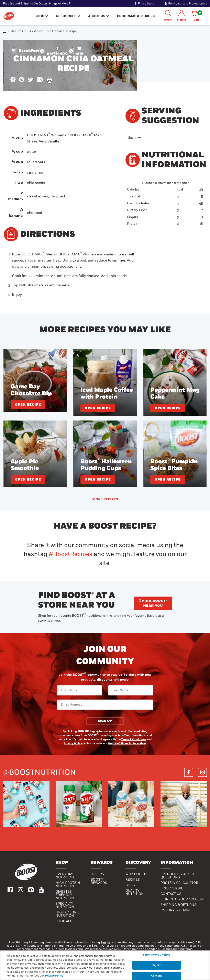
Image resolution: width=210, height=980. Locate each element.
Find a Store (145, 4)
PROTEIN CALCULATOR (179, 883)
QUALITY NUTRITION (135, 892)
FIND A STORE (172, 888)
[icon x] (31, 79)
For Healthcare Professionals (186, 4)
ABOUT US (97, 16)
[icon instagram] (21, 890)
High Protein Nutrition (68, 885)
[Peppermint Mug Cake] (175, 382)
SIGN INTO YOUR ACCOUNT (183, 899)
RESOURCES (66, 16)
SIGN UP (105, 721)
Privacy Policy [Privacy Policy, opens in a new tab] (54, 976)
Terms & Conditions (134, 739)
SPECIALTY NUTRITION (65, 905)
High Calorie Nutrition (68, 914)
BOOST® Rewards (99, 881)
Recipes (17, 31)
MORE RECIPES (105, 499)
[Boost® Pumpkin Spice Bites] (175, 454)
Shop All (64, 921)
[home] (5, 31)
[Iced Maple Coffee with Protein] (105, 382)
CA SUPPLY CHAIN (175, 910)
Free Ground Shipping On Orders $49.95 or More (36, 4)
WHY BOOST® (136, 874)
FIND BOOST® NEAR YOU (153, 603)
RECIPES (133, 880)
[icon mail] (40, 79)
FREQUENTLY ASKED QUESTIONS (177, 876)
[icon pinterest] (22, 79)
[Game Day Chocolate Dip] (35, 381)
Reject (156, 965)
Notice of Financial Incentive (126, 743)
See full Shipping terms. (177, 949)
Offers (97, 874)
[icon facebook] (13, 79)
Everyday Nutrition (65, 876)
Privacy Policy (73, 743)
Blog (130, 885)
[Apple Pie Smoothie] (35, 454)
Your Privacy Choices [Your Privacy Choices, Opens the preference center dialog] (157, 955)
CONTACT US (171, 894)
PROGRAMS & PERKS (134, 16)
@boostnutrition (40, 772)
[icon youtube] (41, 890)
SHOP (39, 16)
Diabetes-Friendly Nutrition (65, 895)
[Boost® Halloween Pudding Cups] (105, 454)
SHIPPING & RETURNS (178, 905)
